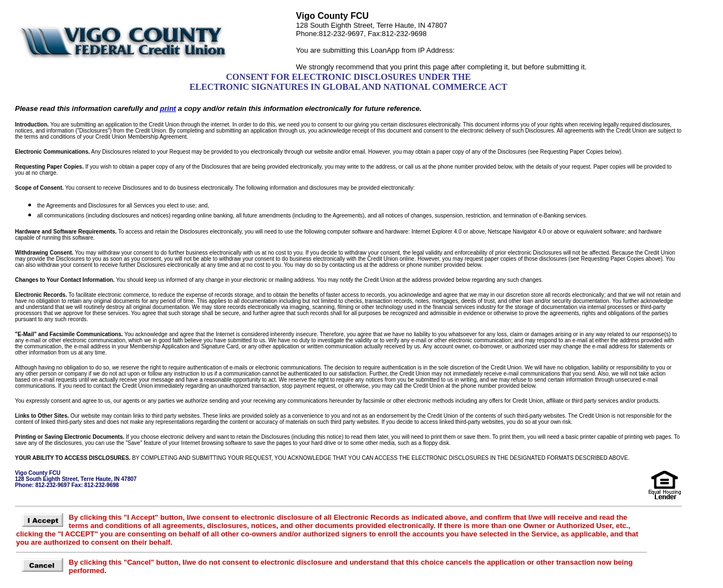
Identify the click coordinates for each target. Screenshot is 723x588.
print (168, 108)
